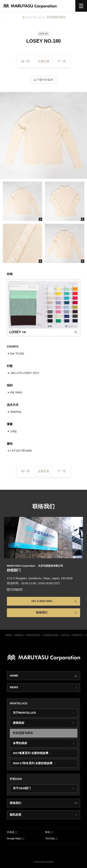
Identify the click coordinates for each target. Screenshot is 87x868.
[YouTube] (51, 839)
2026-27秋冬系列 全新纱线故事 (33, 763)
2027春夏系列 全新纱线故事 (31, 753)
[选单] (81, 6)
